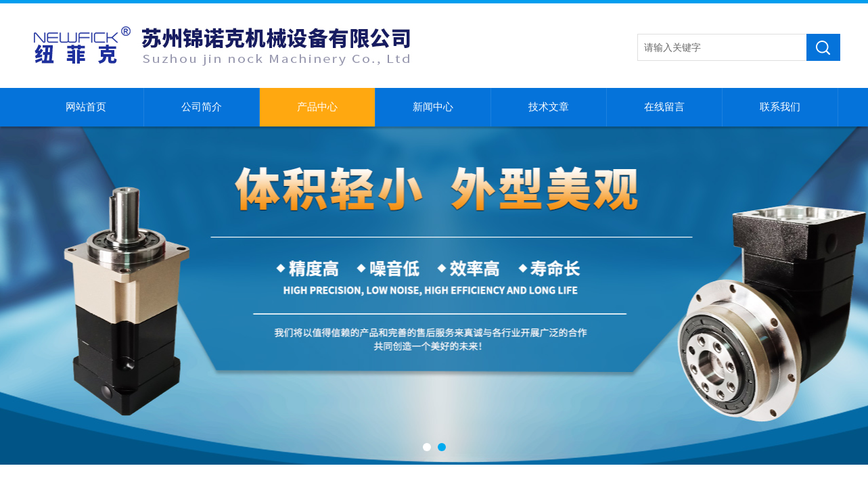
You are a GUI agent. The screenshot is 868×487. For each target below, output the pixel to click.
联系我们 (780, 107)
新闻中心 (433, 107)
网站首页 (86, 107)
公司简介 (202, 107)
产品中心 (317, 107)
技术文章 (549, 107)
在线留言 (664, 107)
